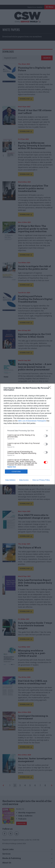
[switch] (46, 436)
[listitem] (27, 431)
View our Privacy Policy (41, 480)
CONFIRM (16, 472)
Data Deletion (10, 480)
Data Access (24, 480)
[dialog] (27, 434)
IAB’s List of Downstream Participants (32, 421)
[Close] (50, 388)
